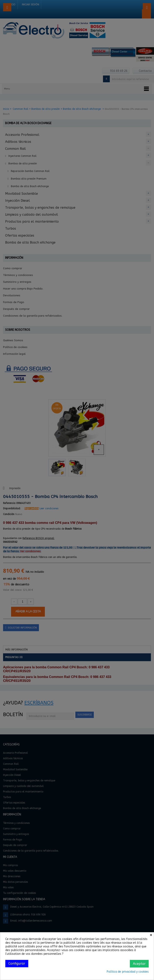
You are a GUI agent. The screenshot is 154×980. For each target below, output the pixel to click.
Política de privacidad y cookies (128, 972)
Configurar (17, 963)
